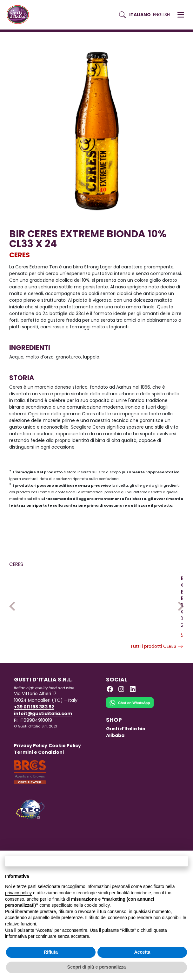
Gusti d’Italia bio (126, 766)
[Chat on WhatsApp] (130, 743)
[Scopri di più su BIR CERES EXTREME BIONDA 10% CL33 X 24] (49, 611)
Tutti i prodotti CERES (157, 683)
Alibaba (115, 772)
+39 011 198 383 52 (34, 744)
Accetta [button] (142, 952)
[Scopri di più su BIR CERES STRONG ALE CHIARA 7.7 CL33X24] (133, 611)
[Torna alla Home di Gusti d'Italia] (20, 15)
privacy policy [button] (18, 893)
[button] (181, 15)
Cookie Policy (65, 782)
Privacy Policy (31, 782)
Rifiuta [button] (51, 952)
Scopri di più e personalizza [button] (96, 967)
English (161, 15)
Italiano (140, 15)
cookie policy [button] (97, 905)
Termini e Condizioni (39, 789)
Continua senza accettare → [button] (96, 861)
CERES (20, 255)
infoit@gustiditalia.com (43, 750)
